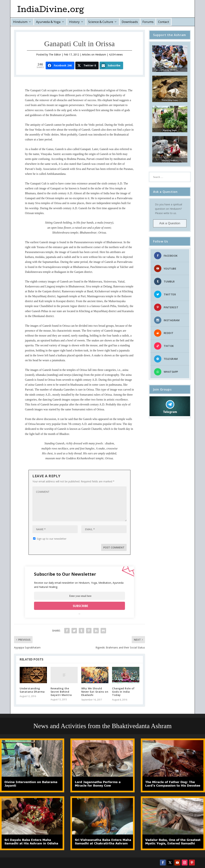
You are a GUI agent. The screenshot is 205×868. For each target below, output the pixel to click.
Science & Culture (101, 22)
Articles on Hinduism (94, 54)
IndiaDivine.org (51, 10)
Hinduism (20, 22)
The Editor (55, 54)
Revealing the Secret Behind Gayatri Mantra (61, 692)
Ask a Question (170, 223)
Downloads (130, 22)
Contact (164, 22)
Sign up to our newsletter (50, 539)
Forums (148, 22)
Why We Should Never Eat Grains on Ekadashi (95, 692)
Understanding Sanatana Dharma (32, 690)
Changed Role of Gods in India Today (123, 692)
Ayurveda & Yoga (48, 22)
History (74, 22)
